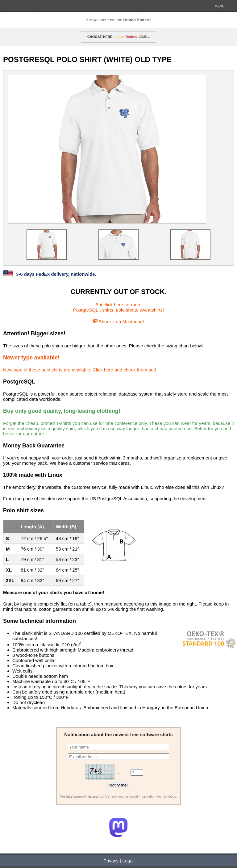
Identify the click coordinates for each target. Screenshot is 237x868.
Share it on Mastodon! (119, 322)
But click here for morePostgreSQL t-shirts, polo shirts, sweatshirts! (119, 307)
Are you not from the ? (118, 20)
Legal (128, 861)
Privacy (111, 861)
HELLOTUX (26, 6)
